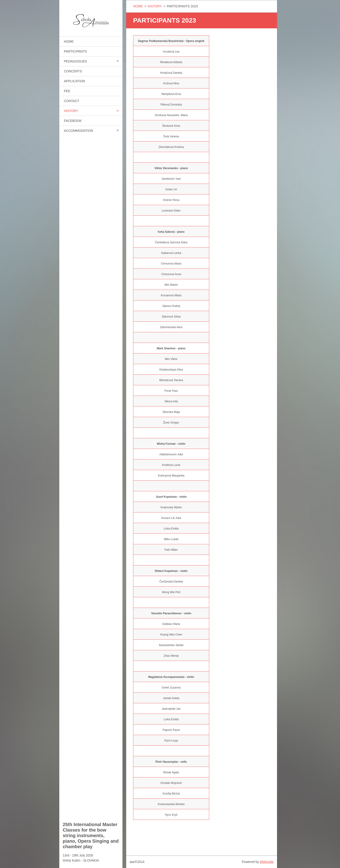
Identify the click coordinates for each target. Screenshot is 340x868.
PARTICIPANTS (75, 51)
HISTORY (71, 111)
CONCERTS (73, 71)
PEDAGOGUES (75, 61)
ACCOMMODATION (79, 131)
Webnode (267, 862)
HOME (69, 41)
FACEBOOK (73, 121)
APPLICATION (75, 81)
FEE (67, 91)
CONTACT (72, 101)
